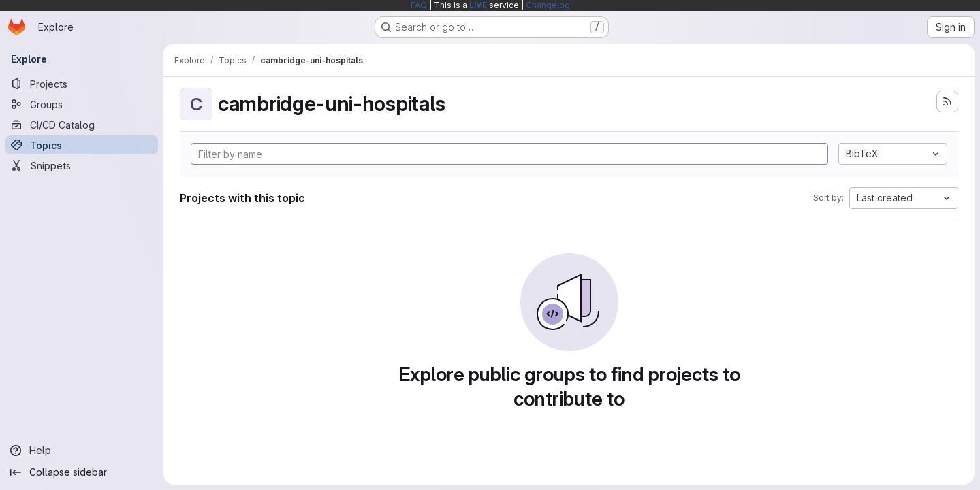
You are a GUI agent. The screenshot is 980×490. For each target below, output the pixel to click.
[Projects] (82, 84)
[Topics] (82, 145)
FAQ (419, 5)
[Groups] (82, 104)
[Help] (82, 451)
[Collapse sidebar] (82, 472)
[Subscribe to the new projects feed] (947, 101)
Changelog (548, 5)
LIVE (478, 5)
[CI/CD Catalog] (82, 125)
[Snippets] (82, 165)
